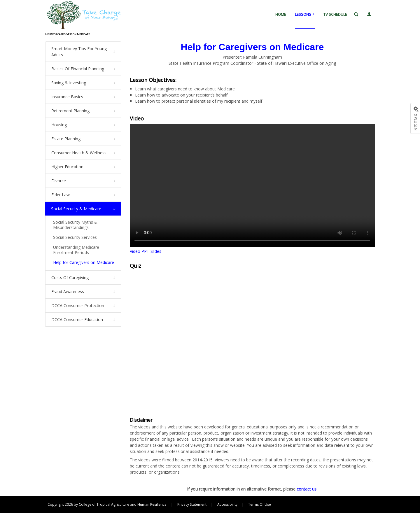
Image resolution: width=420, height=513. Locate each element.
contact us (307, 489)
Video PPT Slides (146, 251)
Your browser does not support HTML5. (252, 185)
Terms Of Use (260, 504)
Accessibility (227, 504)
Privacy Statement (192, 504)
